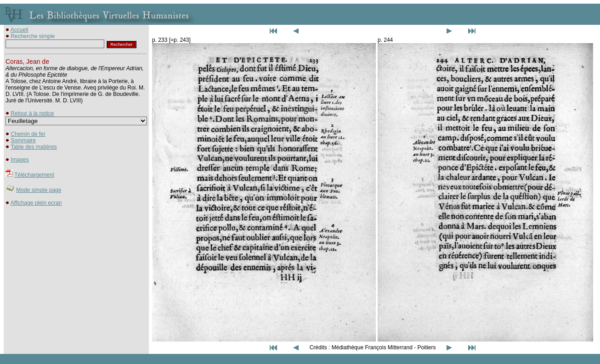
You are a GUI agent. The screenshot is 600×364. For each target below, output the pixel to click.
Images (20, 160)
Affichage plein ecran (36, 203)
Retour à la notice (32, 113)
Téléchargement (34, 175)
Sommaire (23, 140)
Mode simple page (39, 190)
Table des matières (34, 147)
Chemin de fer (28, 134)
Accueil (20, 30)
